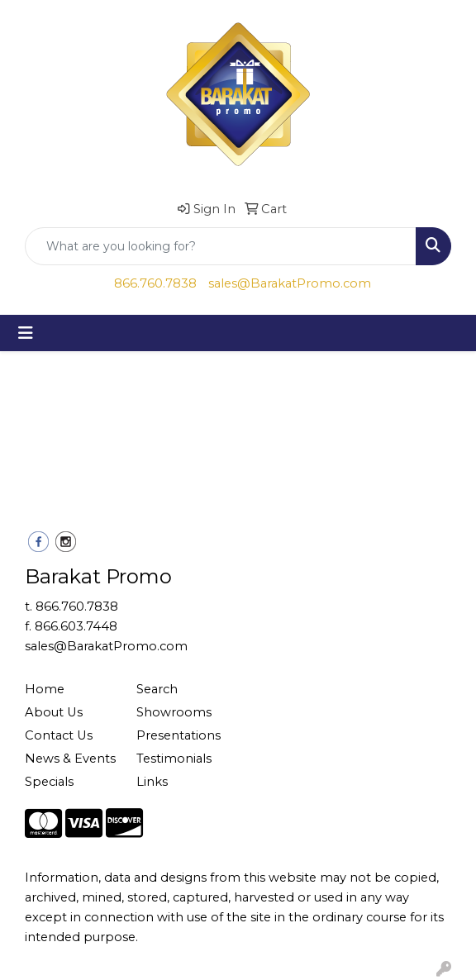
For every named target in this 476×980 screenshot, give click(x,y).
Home (45, 689)
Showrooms (174, 712)
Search (157, 689)
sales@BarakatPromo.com (290, 283)
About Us (54, 712)
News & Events (70, 759)
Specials (49, 782)
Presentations (178, 735)
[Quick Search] (221, 246)
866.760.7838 (155, 283)
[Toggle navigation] (26, 333)
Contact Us (59, 735)
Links (152, 782)
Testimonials (174, 759)
